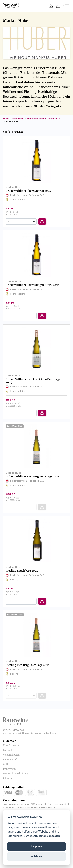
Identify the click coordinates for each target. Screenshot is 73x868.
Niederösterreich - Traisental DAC (44, 119)
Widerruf (8, 778)
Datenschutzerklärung (15, 774)
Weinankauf (10, 759)
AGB (5, 764)
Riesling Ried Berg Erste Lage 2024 (28, 665)
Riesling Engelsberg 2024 (22, 571)
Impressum (9, 769)
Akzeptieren (36, 847)
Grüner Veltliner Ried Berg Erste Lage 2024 (33, 477)
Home (6, 119)
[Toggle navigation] (67, 6)
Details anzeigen (50, 836)
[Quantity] (21, 222)
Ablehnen (37, 856)
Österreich (18, 119)
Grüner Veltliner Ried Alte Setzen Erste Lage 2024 (33, 381)
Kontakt (7, 750)
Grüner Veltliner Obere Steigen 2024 (28, 191)
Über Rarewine (11, 745)
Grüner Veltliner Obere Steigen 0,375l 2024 (33, 285)
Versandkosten (11, 755)
